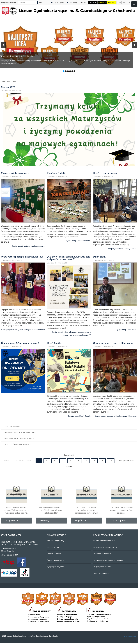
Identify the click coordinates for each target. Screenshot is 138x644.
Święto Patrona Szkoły (56, 560)
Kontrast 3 (112, 3)
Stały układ (120, 2)
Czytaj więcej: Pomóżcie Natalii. (78, 241)
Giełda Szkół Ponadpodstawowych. (19, 438)
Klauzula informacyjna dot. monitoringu (108, 560)
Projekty (44, 520)
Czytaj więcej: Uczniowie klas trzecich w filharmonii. (116, 416)
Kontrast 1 (92, 3)
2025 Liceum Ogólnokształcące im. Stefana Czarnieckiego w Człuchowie (30, 636)
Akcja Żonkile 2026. (12, 427)
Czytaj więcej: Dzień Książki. (79, 416)
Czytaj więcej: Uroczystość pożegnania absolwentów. (23, 330)
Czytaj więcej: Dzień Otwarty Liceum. (122, 249)
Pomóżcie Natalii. (56, 173)
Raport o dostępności (101, 573)
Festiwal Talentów (54, 554)
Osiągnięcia (11, 520)
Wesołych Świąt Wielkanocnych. (18, 444)
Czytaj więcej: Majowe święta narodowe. (28, 246)
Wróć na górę (130, 636)
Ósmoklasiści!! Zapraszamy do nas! (20, 343)
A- (129, 3)
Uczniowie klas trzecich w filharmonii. (113, 343)
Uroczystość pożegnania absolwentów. (22, 257)
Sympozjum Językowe (56, 567)
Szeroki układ (124, 2)
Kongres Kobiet (53, 547)
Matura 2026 (8, 87)
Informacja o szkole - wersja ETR (106, 547)
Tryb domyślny (57, 3)
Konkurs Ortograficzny (56, 541)
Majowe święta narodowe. (15, 173)
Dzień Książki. (54, 343)
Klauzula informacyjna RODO (104, 541)
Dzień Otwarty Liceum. (105, 173)
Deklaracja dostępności (102, 554)
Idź (40, 3)
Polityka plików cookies (102, 567)
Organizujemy (118, 520)
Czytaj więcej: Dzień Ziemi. (126, 330)
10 (111, 461)
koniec (69, 466)
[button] (4, 45)
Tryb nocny (72, 3)
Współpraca (81, 520)
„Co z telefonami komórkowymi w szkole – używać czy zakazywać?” (69, 258)
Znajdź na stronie (9, 2)
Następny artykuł (126, 461)
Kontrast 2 (102, 3)
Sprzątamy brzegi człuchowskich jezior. (21, 433)
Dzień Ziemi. (99, 257)
